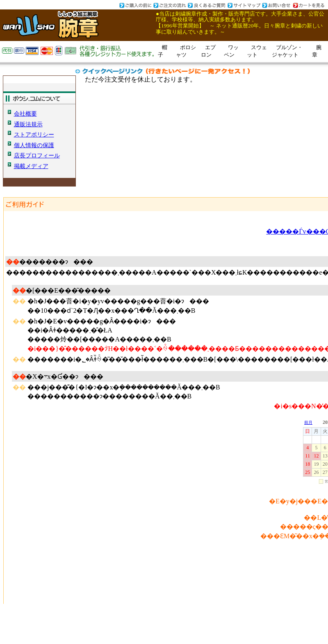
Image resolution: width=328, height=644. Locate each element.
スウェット (257, 51)
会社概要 (25, 114)
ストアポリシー (34, 134)
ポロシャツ (186, 51)
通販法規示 (28, 124)
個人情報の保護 (34, 145)
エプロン (208, 51)
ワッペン (231, 51)
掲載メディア (31, 166)
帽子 (163, 51)
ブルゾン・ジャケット (287, 51)
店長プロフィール (37, 155)
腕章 (317, 51)
